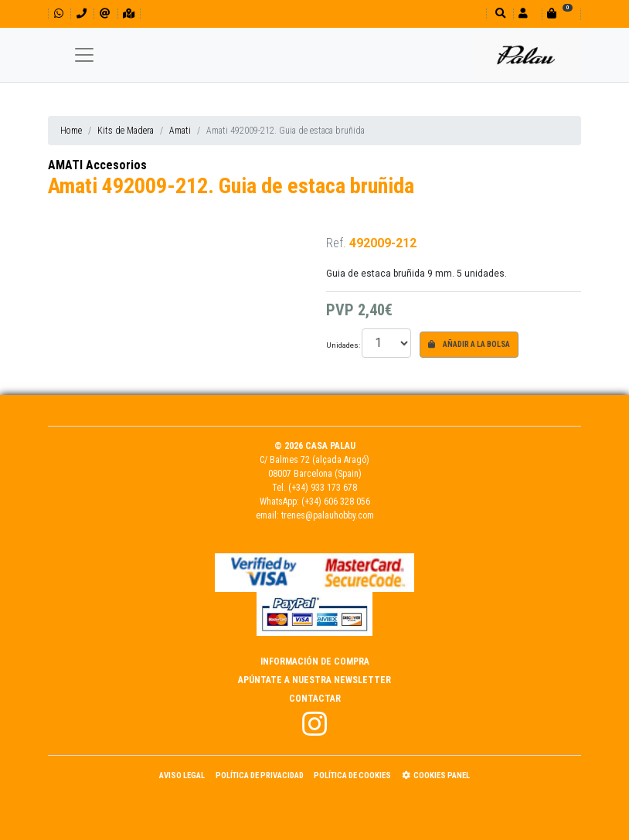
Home (71, 131)
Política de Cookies (352, 775)
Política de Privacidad (260, 775)
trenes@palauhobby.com (328, 515)
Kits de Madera (126, 131)
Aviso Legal (182, 775)
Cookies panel (436, 775)
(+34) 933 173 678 (323, 488)
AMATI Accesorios (97, 165)
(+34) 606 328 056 (336, 502)
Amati (180, 131)
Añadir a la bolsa (469, 344)
